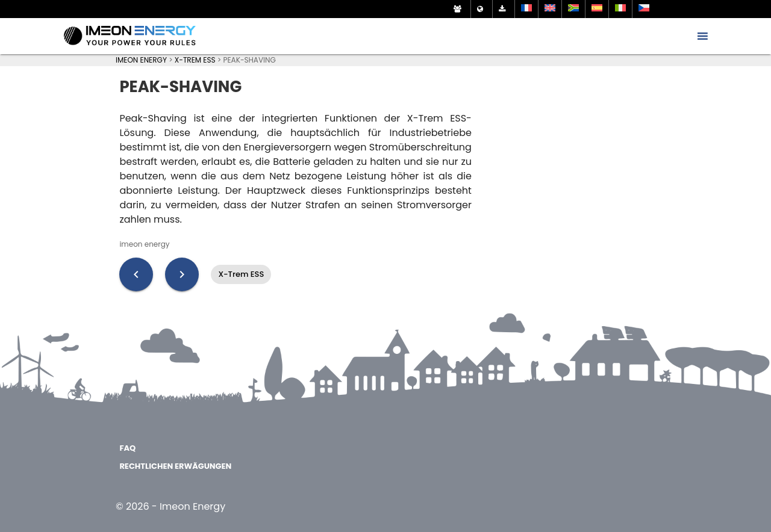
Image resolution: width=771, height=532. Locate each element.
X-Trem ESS (241, 274)
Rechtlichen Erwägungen (175, 466)
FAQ (127, 448)
